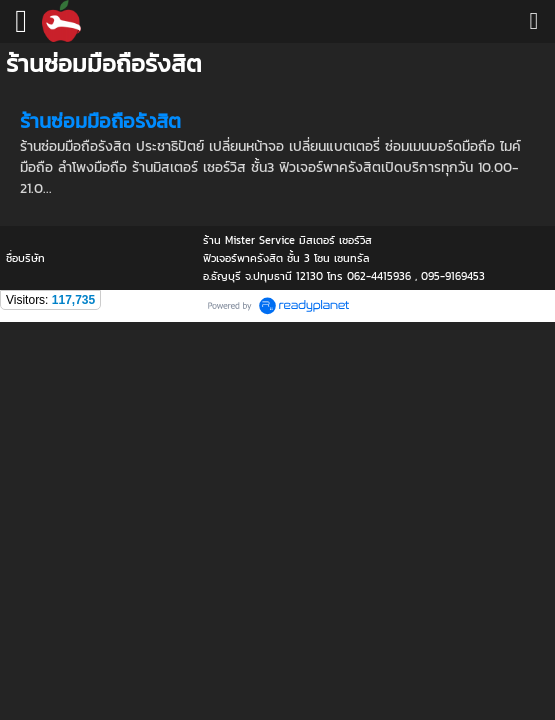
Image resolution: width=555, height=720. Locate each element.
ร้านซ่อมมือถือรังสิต (100, 121)
